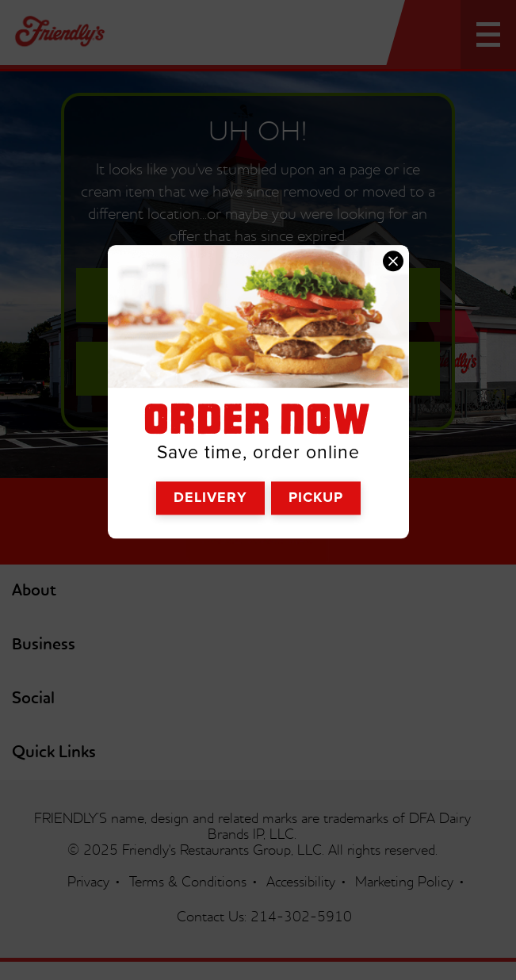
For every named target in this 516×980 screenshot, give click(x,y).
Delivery (210, 497)
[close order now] (393, 262)
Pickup (316, 497)
